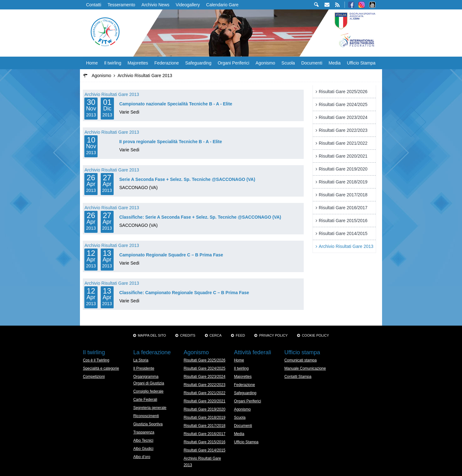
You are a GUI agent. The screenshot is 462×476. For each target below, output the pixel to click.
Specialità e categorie (101, 368)
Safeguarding (198, 63)
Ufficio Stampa (361, 63)
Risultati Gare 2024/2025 (343, 104)
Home (92, 63)
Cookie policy (315, 335)
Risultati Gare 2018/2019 (343, 182)
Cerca (216, 335)
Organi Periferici (234, 63)
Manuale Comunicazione (305, 368)
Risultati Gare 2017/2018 (343, 195)
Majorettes (138, 63)
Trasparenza (144, 432)
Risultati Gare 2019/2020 (343, 169)
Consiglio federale (148, 391)
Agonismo (265, 63)
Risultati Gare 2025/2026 (343, 92)
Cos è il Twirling (96, 360)
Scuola (288, 63)
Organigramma (146, 377)
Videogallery (188, 5)
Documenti (312, 63)
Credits (188, 335)
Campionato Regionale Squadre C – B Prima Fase (171, 255)
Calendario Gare (222, 5)
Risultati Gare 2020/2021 (343, 156)
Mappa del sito (152, 335)
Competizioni (94, 377)
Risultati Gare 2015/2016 (343, 221)
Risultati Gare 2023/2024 (343, 117)
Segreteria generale (150, 408)
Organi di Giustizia (149, 383)
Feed (240, 335)
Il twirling (113, 63)
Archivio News (156, 5)
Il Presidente (144, 368)
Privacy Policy (273, 335)
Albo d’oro (142, 457)
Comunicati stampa (300, 360)
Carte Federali (145, 400)
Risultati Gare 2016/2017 (343, 208)
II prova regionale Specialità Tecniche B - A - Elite (171, 142)
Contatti (93, 5)
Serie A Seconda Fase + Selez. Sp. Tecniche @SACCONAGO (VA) (187, 179)
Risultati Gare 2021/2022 (343, 143)
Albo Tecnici (143, 440)
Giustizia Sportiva (148, 424)
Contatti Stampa (298, 377)
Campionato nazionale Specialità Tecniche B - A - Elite (176, 104)
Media (335, 63)
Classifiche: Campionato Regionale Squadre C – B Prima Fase (184, 293)
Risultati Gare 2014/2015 (343, 233)
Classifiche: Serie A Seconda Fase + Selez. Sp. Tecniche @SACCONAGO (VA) (200, 217)
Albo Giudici (143, 449)
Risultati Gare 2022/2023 (343, 130)
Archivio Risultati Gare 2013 (112, 94)
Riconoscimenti (146, 416)
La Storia (141, 360)
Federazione (167, 63)
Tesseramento (121, 5)
